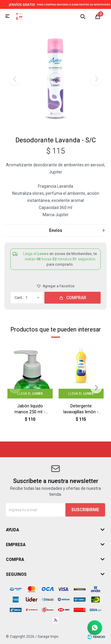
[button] (83, 16)
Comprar (76, 298)
